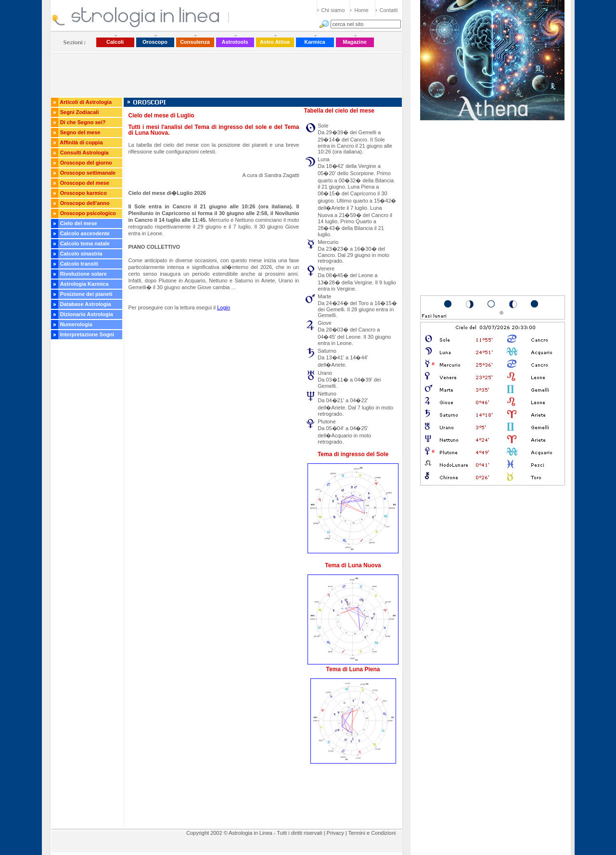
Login (224, 307)
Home (362, 10)
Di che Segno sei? (83, 122)
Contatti (389, 10)
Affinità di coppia (81, 142)
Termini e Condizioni (372, 833)
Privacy (335, 833)
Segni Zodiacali (80, 112)
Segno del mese (80, 132)
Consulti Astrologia (84, 153)
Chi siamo (333, 10)
